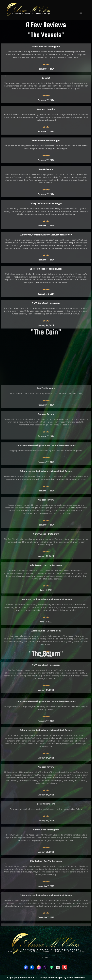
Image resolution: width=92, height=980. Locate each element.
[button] (81, 13)
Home (9, 951)
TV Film (33, 951)
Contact (46, 958)
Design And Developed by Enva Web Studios (63, 978)
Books (46, 951)
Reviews (58, 951)
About (21, 951)
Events (71, 951)
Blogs (83, 951)
